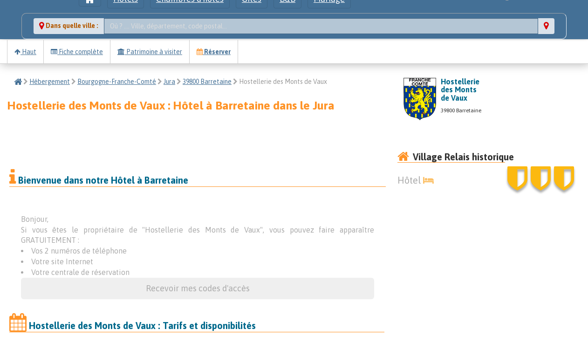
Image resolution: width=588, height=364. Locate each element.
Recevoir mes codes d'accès (198, 288)
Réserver (214, 52)
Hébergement (50, 82)
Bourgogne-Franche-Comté (117, 82)
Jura (169, 82)
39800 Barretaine (207, 82)
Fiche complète (77, 52)
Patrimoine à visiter (150, 52)
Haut (25, 52)
